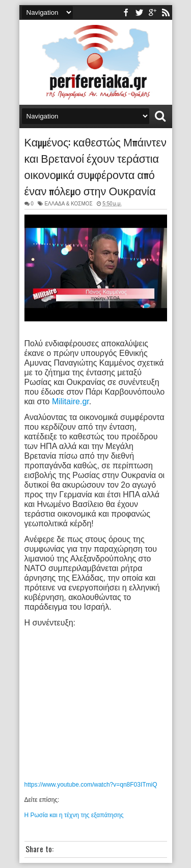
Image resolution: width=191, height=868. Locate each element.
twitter (139, 12)
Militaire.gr (71, 401)
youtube (152, 12)
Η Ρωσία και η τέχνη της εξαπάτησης (74, 815)
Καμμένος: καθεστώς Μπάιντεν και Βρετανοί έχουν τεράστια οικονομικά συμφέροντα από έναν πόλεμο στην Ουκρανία (95, 166)
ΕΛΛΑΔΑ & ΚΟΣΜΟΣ (68, 204)
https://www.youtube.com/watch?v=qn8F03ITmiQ (91, 785)
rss (166, 12)
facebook (126, 12)
